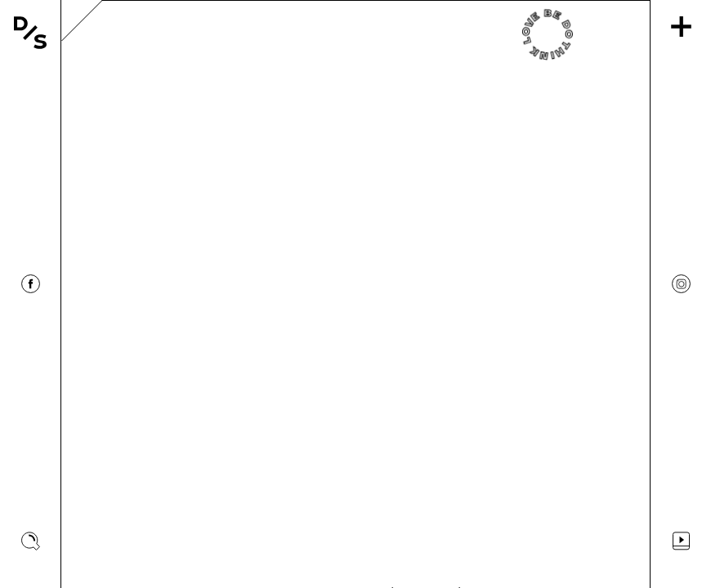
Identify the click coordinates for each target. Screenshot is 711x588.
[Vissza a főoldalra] (30, 33)
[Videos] (681, 541)
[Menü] (681, 27)
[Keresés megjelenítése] (31, 541)
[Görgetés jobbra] (609, 294)
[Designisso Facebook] (31, 284)
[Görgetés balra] (102, 294)
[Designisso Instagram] (681, 284)
